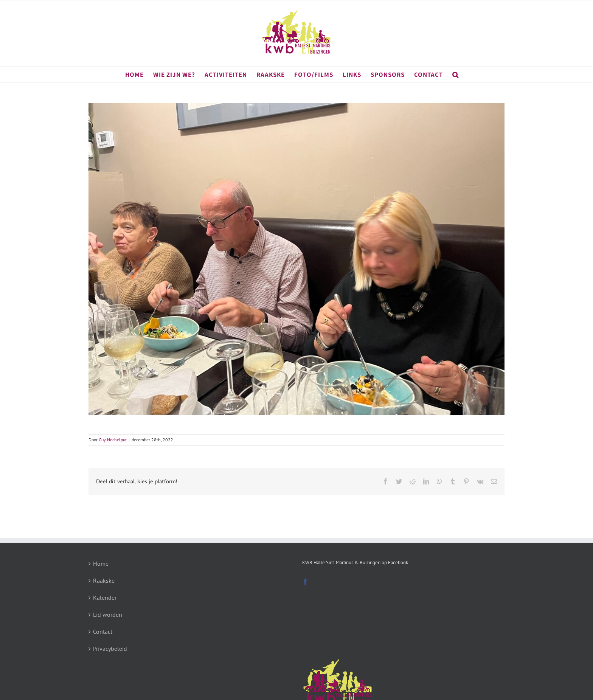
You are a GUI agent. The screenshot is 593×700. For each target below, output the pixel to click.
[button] (456, 75)
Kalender (105, 598)
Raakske (104, 580)
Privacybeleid (110, 649)
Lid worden (108, 615)
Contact (103, 632)
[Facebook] (305, 582)
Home (101, 563)
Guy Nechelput (113, 440)
